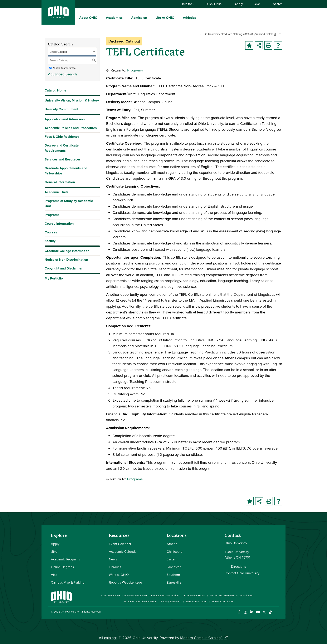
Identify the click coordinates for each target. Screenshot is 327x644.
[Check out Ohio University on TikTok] (270, 612)
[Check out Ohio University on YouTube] (258, 612)
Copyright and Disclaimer (64, 268)
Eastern (172, 559)
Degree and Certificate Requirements (62, 148)
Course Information (59, 224)
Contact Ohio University (242, 573)
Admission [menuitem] (139, 18)
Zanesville (174, 582)
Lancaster (174, 567)
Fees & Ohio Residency (62, 137)
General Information (60, 182)
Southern (173, 575)
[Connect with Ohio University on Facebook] (239, 612)
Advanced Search (62, 74)
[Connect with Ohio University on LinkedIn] (252, 612)
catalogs (111, 638)
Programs (52, 215)
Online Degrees (62, 567)
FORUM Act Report (195, 595)
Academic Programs (65, 559)
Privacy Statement (171, 601)
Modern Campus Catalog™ (201, 638)
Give (257, 4)
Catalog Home (55, 90)
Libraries (115, 567)
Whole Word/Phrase (64, 68)
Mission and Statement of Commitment (231, 595)
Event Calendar (120, 544)
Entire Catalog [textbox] (58, 52)
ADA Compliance (110, 595)
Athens (172, 544)
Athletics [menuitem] (189, 18)
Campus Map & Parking (68, 582)
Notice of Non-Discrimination (66, 260)
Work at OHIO (119, 575)
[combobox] (240, 34)
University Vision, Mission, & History (72, 100)
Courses (51, 232)
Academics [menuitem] (114, 18)
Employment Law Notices (165, 595)
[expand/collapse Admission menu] (150, 18)
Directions (238, 566)
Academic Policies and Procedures (71, 128)
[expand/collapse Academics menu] (126, 18)
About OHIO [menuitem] (88, 18)
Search (276, 4)
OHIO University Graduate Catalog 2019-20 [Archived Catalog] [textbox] (238, 34)
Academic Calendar (123, 551)
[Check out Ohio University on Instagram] (245, 612)
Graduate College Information (67, 252)
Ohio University (70, 611)
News (113, 559)
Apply (239, 4)
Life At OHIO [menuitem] (165, 18)
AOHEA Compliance (136, 595)
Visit (54, 575)
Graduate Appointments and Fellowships (66, 171)
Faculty (50, 241)
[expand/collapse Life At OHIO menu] (177, 18)
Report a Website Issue (125, 582)
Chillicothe (175, 551)
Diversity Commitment (61, 109)
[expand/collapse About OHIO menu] (101, 18)
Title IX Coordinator (223, 601)
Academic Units (57, 192)
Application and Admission (65, 119)
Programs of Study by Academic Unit (69, 203)
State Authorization (196, 601)
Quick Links (215, 4)
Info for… (190, 4)
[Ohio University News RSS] (277, 612)
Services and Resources (63, 159)
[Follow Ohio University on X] (264, 612)
